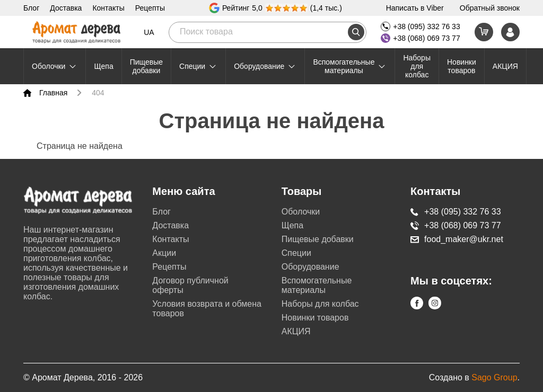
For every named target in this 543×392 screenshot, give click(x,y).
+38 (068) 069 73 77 (421, 38)
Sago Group (494, 377)
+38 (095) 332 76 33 (421, 26)
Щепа (103, 66)
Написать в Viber (415, 8)
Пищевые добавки (146, 66)
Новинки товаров (462, 66)
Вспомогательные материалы (350, 66)
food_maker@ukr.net (457, 239)
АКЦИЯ (505, 66)
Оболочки (55, 66)
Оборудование (265, 66)
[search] (356, 32)
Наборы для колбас (417, 66)
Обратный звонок (490, 8)
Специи (198, 66)
